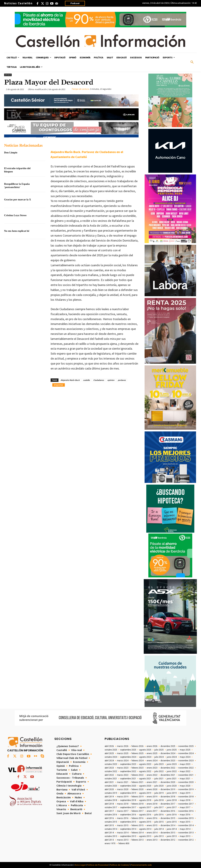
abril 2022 (109, 775)
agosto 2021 (145, 779)
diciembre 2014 (168, 825)
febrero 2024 (138, 761)
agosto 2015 (145, 822)
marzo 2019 (123, 797)
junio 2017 (172, 807)
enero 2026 (152, 746)
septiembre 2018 (128, 800)
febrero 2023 (138, 768)
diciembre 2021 (168, 775)
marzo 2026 (123, 746)
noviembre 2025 (186, 746)
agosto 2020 (145, 786)
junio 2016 (172, 815)
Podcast (75, 3)
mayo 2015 (185, 822)
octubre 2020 (111, 786)
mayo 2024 (185, 757)
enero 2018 (152, 804)
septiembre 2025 (128, 750)
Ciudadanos (99, 380)
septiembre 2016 (128, 815)
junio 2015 (172, 822)
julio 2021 (159, 779)
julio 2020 (159, 786)
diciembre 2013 (168, 833)
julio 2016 (159, 815)
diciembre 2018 (168, 797)
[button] (192, 62)
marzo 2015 (123, 825)
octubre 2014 (111, 829)
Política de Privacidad (98, 865)
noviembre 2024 (186, 753)
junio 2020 (172, 786)
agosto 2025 (145, 750)
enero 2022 (152, 775)
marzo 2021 (123, 782)
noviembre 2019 (186, 789)
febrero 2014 (138, 833)
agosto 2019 (145, 793)
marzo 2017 (123, 811)
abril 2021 (109, 782)
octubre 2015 (111, 822)
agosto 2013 (145, 836)
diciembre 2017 (168, 804)
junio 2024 (172, 757)
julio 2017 (159, 807)
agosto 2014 (145, 829)
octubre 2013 (111, 836)
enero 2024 (152, 761)
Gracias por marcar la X (18, 200)
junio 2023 (172, 764)
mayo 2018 (185, 800)
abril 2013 (109, 840)
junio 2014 (172, 829)
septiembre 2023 (128, 764)
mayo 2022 (185, 771)
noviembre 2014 (186, 825)
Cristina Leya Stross (15, 215)
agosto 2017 (145, 807)
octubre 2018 (111, 800)
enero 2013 (152, 840)
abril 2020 (109, 789)
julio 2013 (159, 836)
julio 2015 (159, 822)
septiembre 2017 (128, 807)
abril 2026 (109, 746)
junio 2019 (172, 793)
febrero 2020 (138, 789)
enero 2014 (152, 833)
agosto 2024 (145, 757)
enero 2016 (152, 818)
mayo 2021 (185, 779)
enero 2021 (152, 782)
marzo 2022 (123, 775)
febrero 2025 (138, 753)
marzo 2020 (123, 789)
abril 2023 (109, 768)
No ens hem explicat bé (17, 231)
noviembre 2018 (186, 797)
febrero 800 (124, 843)
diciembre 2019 (168, 789)
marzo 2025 (123, 753)
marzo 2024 (123, 761)
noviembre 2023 (186, 761)
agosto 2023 (145, 764)
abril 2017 (109, 811)
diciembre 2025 (168, 746)
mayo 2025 (185, 750)
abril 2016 (109, 818)
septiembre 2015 (128, 822)
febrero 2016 (138, 818)
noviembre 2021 (186, 775)
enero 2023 (152, 768)
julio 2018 (159, 800)
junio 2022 (172, 771)
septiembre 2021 (128, 779)
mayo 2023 (185, 764)
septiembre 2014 (128, 829)
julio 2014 (159, 829)
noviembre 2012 (186, 840)
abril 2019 (109, 797)
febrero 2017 (138, 811)
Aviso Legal (80, 865)
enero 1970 (110, 843)
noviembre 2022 (186, 768)
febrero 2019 (138, 797)
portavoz (122, 380)
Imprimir (59, 385)
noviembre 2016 (186, 811)
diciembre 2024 (168, 753)
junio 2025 (172, 750)
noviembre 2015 (186, 818)
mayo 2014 (185, 829)
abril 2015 (109, 825)
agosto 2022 (145, 771)
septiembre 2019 (128, 793)
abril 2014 (109, 833)
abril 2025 (109, 753)
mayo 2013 (185, 836)
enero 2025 (152, 753)
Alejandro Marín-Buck (70, 380)
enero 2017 (152, 811)
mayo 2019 (185, 793)
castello (86, 380)
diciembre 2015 (168, 818)
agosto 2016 (145, 815)
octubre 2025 (111, 750)
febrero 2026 (138, 746)
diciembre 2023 (168, 761)
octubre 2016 (111, 815)
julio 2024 (159, 757)
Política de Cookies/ (120, 865)
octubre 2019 (111, 793)
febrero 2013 (138, 840)
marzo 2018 (123, 804)
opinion (111, 380)
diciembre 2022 (168, 768)
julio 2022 (159, 771)
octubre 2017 (111, 807)
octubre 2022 (111, 771)
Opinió (8, 75)
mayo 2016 (185, 815)
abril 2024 (109, 761)
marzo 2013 (123, 840)
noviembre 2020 (186, 782)
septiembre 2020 (128, 786)
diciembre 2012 (168, 840)
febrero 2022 (138, 775)
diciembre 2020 (168, 782)
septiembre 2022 (128, 771)
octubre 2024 (111, 757)
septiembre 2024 (128, 757)
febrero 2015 (138, 825)
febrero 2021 (138, 782)
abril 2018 (109, 804)
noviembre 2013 (186, 833)
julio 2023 (159, 764)
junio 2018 (172, 800)
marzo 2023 (123, 768)
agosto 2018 (145, 800)
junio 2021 (172, 779)
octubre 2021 (111, 779)
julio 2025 (159, 750)
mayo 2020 (185, 786)
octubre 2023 (111, 764)
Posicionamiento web (141, 865)
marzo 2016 (123, 818)
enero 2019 (152, 797)
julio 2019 (159, 793)
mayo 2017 (185, 807)
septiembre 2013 (128, 836)
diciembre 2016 (168, 811)
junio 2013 (172, 836)
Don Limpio (11, 153)
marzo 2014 (123, 833)
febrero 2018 (138, 804)
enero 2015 (152, 825)
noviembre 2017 (186, 804)
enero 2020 (152, 789)
